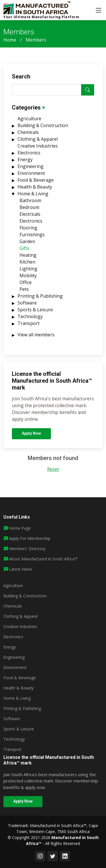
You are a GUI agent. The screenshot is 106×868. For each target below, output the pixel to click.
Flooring (28, 231)
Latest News (21, 569)
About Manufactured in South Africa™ (43, 559)
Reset (53, 472)
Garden (27, 244)
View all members (36, 337)
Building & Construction (43, 128)
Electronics (29, 156)
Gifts (24, 251)
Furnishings (32, 237)
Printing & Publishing (40, 299)
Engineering (31, 169)
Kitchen (27, 265)
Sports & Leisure (35, 312)
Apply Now (31, 436)
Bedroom (29, 210)
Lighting (28, 272)
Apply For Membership (30, 538)
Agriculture (29, 121)
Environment (31, 176)
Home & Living (33, 196)
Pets (24, 292)
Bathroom (30, 203)
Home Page (20, 528)
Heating (28, 258)
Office (26, 285)
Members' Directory (27, 549)
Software (27, 306)
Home (10, 40)
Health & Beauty (35, 190)
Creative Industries (38, 149)
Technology (30, 319)
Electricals (30, 217)
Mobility (28, 278)
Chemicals (28, 135)
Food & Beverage (36, 183)
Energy (25, 162)
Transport (29, 326)
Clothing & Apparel (38, 142)
